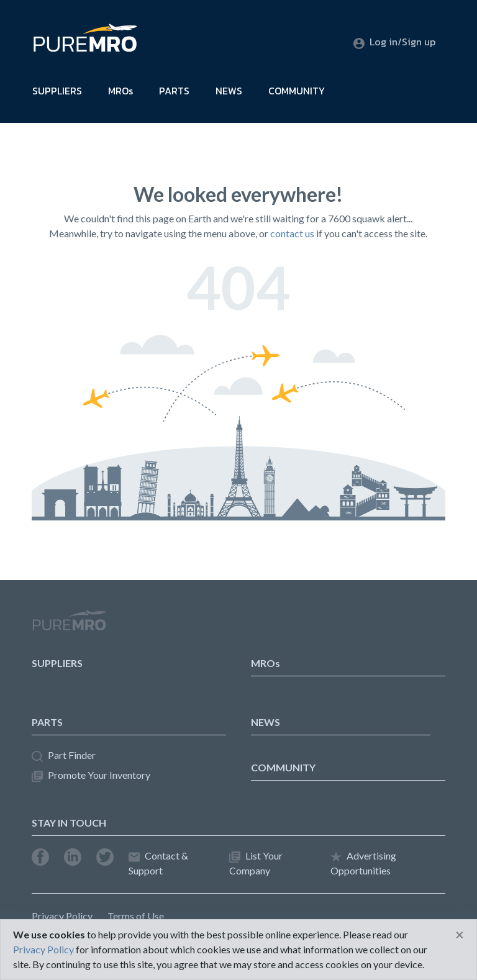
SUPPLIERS (57, 91)
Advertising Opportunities (363, 863)
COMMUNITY (297, 91)
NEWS (229, 91)
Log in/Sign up (394, 42)
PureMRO (69, 625)
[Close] (460, 935)
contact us (292, 233)
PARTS (174, 91)
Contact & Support (158, 863)
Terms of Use (136, 916)
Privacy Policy (62, 916)
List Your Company (256, 863)
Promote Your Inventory (91, 775)
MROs (120, 91)
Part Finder (64, 755)
